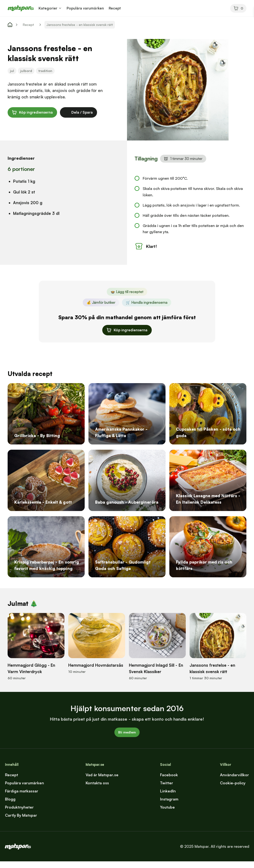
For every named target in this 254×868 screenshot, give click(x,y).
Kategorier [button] (48, 8)
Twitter (167, 790)
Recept (115, 8)
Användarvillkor (234, 781)
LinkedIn (168, 798)
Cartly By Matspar (21, 822)
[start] (10, 25)
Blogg (10, 806)
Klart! (146, 253)
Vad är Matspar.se (102, 781)
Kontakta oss (97, 790)
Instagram (169, 806)
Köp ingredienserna (32, 112)
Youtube (167, 814)
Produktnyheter (19, 814)
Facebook (169, 781)
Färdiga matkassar (22, 798)
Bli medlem (127, 739)
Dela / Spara (78, 112)
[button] (60, 8)
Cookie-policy (233, 790)
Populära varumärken (85, 8)
